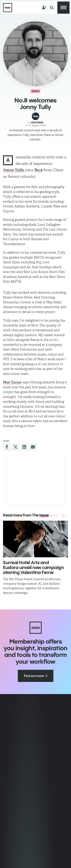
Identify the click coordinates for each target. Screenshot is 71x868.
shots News (37, 122)
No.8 (38, 170)
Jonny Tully (14, 170)
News (36, 91)
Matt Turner (12, 382)
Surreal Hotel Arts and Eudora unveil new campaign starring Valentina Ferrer (34, 567)
